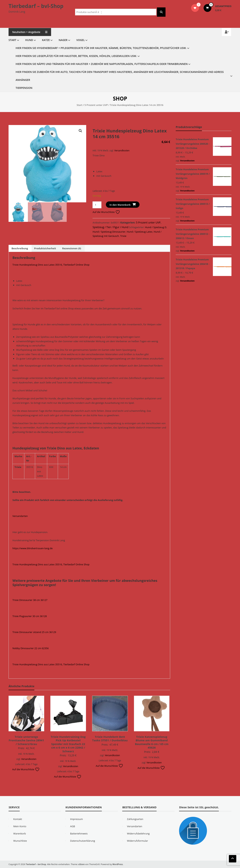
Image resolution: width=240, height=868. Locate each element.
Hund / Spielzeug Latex (140, 232)
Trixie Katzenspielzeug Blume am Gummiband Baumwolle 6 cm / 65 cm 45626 (152, 742)
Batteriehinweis (79, 834)
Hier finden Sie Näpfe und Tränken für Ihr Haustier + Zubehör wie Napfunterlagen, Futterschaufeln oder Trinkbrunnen (102, 64)
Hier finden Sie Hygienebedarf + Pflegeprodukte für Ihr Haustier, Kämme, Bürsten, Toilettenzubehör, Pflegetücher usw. (101, 48)
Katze (46, 40)
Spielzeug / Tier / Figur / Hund (110, 227)
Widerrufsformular (137, 841)
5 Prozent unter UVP (96, 105)
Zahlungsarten (135, 819)
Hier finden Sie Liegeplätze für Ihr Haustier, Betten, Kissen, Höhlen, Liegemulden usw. (76, 56)
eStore (81, 864)
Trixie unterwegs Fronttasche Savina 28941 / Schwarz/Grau (26, 740)
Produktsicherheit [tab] (45, 248)
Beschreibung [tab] (20, 248)
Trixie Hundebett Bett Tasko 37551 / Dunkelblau (110, 739)
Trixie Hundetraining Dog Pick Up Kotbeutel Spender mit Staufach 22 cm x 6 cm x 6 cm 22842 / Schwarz (68, 744)
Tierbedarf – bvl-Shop (36, 6)
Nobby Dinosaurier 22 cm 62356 (31, 648)
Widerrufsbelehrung (138, 834)
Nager (63, 40)
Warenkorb (20, 834)
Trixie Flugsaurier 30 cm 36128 (30, 616)
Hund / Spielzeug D (156, 227)
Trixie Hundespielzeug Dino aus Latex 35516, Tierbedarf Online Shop (51, 265)
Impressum (76, 819)
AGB (72, 826)
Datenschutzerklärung (82, 841)
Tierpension (24, 88)
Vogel (81, 40)
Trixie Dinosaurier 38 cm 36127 (30, 600)
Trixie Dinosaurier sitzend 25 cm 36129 (34, 632)
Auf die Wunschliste (106, 212)
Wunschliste (20, 841)
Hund (29, 40)
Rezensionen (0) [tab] (72, 248)
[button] (80, 131)
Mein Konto (20, 826)
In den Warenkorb (120, 205)
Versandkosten (122, 150)
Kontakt (18, 819)
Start (12, 40)
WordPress (118, 864)
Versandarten (20, 516)
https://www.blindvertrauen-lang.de (33, 548)
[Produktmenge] (97, 205)
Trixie (123, 236)
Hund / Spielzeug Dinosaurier (109, 232)
